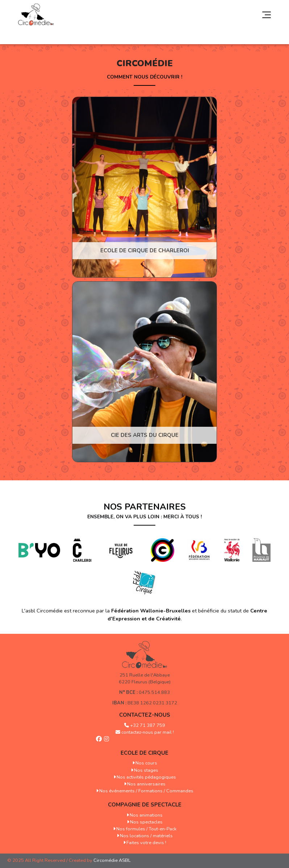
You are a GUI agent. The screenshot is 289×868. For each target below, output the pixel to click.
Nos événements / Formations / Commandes (146, 791)
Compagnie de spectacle (145, 805)
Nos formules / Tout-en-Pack (146, 829)
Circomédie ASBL (112, 860)
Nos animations (146, 815)
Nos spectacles (146, 822)
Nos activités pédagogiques (146, 777)
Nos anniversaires (146, 784)
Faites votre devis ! (146, 843)
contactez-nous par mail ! (148, 732)
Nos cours (146, 763)
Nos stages (146, 770)
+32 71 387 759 (148, 725)
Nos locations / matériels (146, 836)
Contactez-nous (145, 715)
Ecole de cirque (144, 753)
